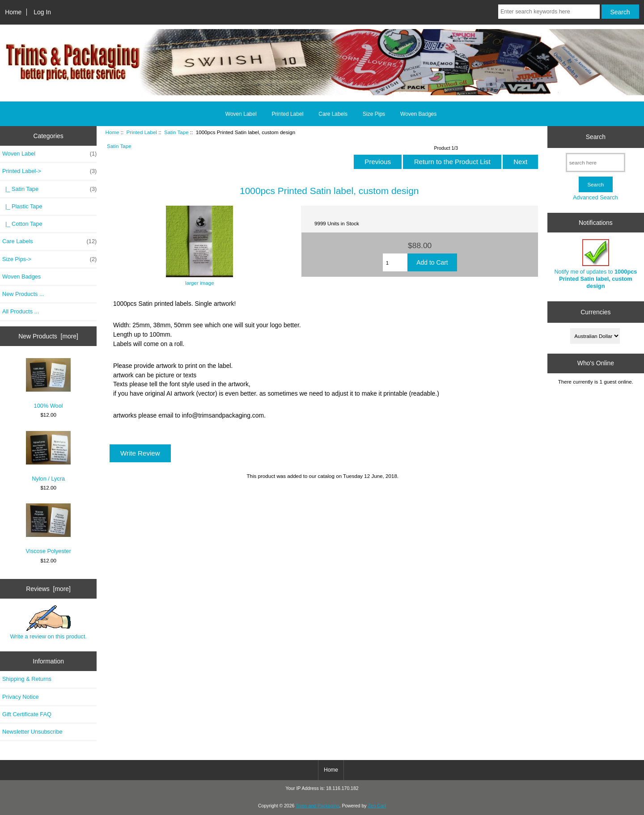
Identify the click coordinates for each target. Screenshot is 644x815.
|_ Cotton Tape (22, 224)
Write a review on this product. (48, 622)
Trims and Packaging (318, 806)
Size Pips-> (49, 259)
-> (49, 171)
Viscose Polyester (49, 529)
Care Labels (333, 114)
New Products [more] (48, 336)
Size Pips (374, 114)
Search (596, 137)
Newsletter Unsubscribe (32, 732)
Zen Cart (377, 806)
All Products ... (21, 311)
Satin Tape (176, 132)
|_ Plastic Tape (22, 206)
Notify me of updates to (595, 264)
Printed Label (142, 132)
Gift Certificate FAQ (27, 714)
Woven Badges (418, 114)
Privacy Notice (20, 697)
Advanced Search (595, 197)
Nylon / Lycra (48, 456)
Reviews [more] (48, 589)
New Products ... (23, 294)
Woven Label (241, 114)
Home (13, 12)
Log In (42, 12)
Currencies (595, 312)
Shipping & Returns (27, 679)
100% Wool (48, 384)
